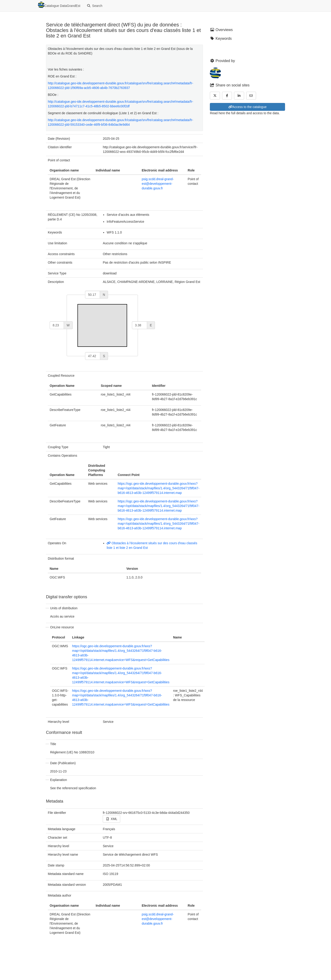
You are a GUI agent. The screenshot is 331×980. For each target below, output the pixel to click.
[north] (93, 295)
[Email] (251, 96)
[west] (57, 325)
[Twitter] (215, 96)
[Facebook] (227, 96)
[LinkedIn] (239, 96)
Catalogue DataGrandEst (59, 5)
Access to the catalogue (248, 107)
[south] (93, 356)
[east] (140, 325)
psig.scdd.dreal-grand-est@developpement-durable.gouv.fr (158, 184)
